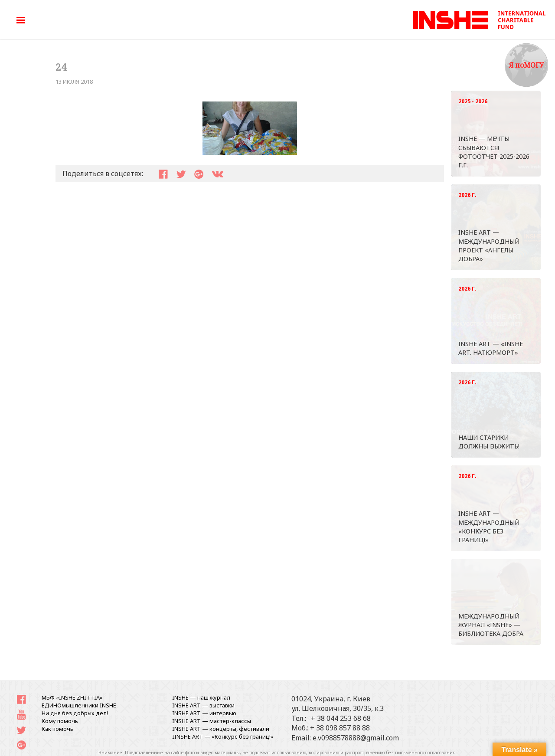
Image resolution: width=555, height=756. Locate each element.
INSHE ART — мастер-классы (212, 721)
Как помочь (57, 729)
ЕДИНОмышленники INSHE (79, 705)
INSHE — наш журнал (201, 697)
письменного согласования (425, 753)
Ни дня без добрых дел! (75, 713)
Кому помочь (60, 721)
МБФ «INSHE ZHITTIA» (72, 697)
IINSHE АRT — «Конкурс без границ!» (223, 736)
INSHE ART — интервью (204, 713)
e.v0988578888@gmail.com (356, 738)
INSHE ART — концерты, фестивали (221, 729)
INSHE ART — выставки (203, 705)
